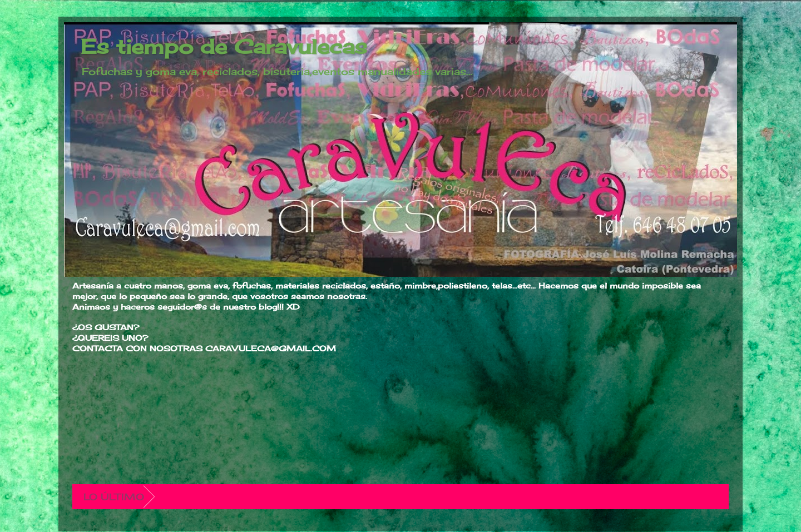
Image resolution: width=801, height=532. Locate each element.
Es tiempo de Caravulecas (224, 47)
